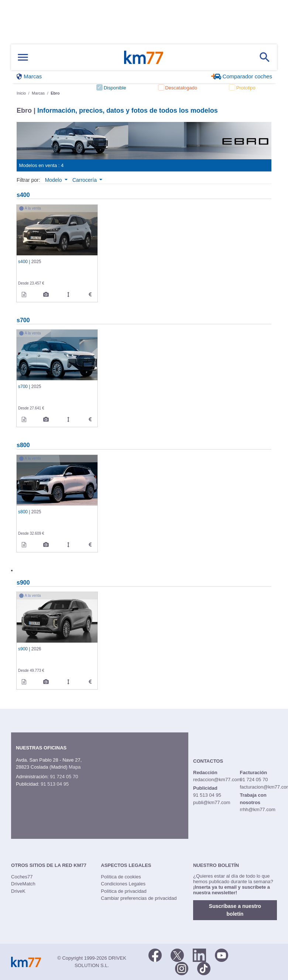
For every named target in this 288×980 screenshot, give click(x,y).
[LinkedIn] (199, 955)
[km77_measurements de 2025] (68, 295)
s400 (23, 195)
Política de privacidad (124, 891)
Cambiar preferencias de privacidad (139, 898)
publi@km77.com (212, 802)
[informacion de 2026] (24, 682)
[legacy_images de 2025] (46, 295)
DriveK (18, 891)
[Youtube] (222, 955)
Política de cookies (121, 877)
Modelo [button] (54, 180)
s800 (23, 445)
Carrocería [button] (85, 180)
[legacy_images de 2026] (46, 682)
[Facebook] (155, 955)
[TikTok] (204, 968)
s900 (23, 582)
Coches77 (22, 877)
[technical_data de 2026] (90, 682)
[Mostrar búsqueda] (265, 57)
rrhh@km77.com (257, 809)
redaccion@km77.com (217, 780)
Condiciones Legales (123, 884)
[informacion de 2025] (24, 295)
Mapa (75, 767)
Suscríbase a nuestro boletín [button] (235, 910)
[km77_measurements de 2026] (68, 682)
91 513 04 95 (55, 784)
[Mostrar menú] (23, 57)
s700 (23, 320)
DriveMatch (23, 884)
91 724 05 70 (64, 777)
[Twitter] (177, 955)
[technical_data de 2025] (90, 295)
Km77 (144, 57)
